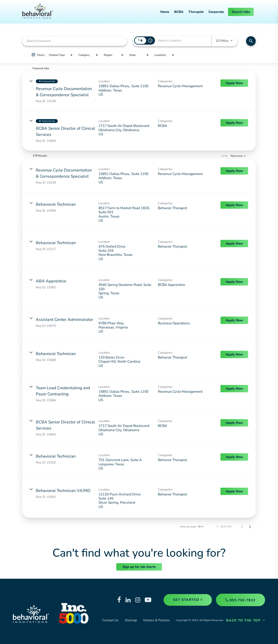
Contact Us (110, 620)
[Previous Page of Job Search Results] (242, 527)
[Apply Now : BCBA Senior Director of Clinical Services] (234, 123)
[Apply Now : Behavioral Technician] (234, 205)
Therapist (196, 12)
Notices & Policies (156, 620)
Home (165, 12)
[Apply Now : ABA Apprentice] (234, 282)
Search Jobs (241, 12)
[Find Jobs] (251, 41)
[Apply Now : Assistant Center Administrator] (234, 320)
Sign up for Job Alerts (139, 567)
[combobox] (75, 41)
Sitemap (131, 620)
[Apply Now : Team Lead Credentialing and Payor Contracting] (234, 389)
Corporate (216, 12)
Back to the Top (246, 620)
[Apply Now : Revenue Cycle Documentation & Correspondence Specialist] (234, 83)
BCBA (179, 12)
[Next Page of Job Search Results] (250, 527)
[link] (139, 91)
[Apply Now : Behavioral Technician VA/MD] (234, 491)
